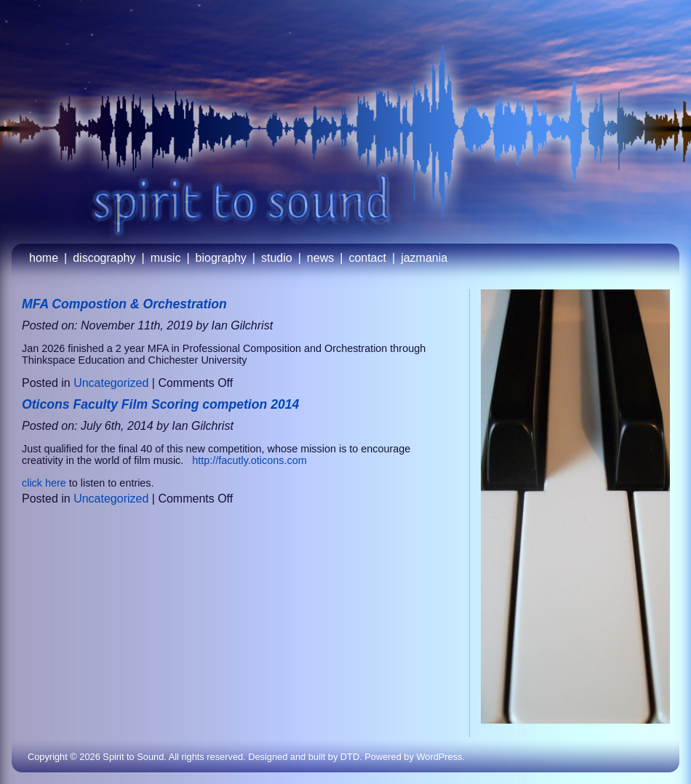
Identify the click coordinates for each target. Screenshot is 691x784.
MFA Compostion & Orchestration (124, 304)
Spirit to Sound (133, 757)
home (44, 258)
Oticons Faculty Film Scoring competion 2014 (160, 404)
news (320, 258)
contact (367, 258)
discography (104, 258)
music (166, 258)
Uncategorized (111, 383)
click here (44, 483)
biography (221, 258)
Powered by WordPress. (415, 757)
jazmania (424, 258)
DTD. (351, 757)
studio (277, 258)
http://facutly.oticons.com (248, 460)
